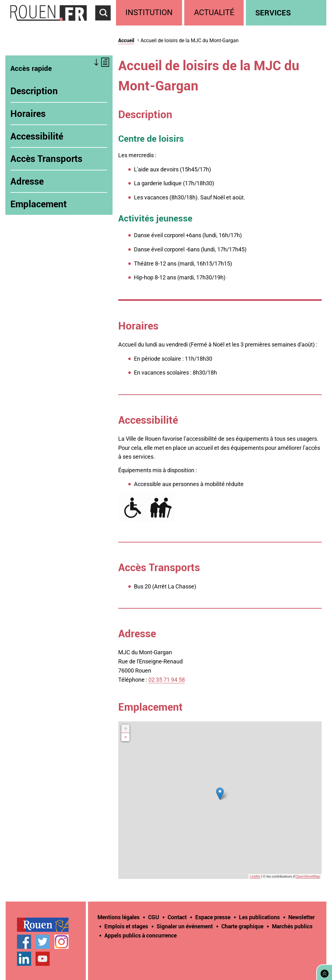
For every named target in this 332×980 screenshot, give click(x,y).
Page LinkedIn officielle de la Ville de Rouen (24, 959)
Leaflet (255, 876)
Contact (177, 917)
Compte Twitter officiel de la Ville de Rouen (43, 942)
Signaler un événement (185, 926)
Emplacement (39, 204)
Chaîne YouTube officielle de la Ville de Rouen (43, 959)
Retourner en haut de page (323, 972)
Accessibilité (37, 136)
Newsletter (302, 917)
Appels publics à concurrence (141, 935)
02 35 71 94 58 (167, 680)
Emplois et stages (126, 926)
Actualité (214, 12)
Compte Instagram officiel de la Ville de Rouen (61, 942)
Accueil (126, 40)
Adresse (27, 181)
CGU (154, 917)
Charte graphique (242, 926)
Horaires (28, 113)
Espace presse (213, 917)
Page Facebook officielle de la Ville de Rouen (24, 942)
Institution (149, 12)
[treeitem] (150, 13)
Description (34, 91)
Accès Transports (46, 158)
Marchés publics (292, 926)
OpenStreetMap (308, 876)
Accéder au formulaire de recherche (106, 24)
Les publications (259, 917)
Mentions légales (119, 917)
